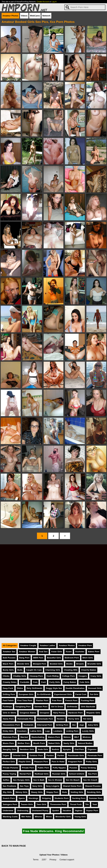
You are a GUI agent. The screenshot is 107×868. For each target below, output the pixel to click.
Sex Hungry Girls (21, 780)
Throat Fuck (76, 804)
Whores (38, 817)
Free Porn (57, 700)
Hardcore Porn (76, 713)
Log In (54, 2)
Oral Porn (79, 749)
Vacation (67, 810)
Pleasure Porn (41, 762)
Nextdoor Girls (27, 749)
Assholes (80, 652)
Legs (47, 731)
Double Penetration (75, 688)
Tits (87, 804)
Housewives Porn (11, 725)
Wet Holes (26, 817)
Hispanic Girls (93, 713)
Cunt (43, 682)
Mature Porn (54, 737)
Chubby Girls (20, 676)
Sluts (64, 792)
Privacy (53, 860)
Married (24, 737)
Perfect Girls (9, 762)
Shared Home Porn (72, 786)
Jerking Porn (62, 725)
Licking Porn (72, 731)
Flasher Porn (42, 700)
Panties (50, 755)
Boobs (70, 664)
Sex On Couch (90, 780)
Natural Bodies (85, 743)
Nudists (56, 749)
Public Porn (43, 768)
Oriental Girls (19, 755)
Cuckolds (25, 682)
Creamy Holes (10, 682)
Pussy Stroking (88, 768)
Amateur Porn (85, 645)
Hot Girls (87, 719)
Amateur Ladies (47, 645)
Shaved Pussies (93, 786)
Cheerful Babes (89, 670)
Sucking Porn (79, 798)
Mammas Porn (10, 737)
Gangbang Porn (23, 707)
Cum (35, 682)
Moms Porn (8, 743)
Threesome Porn (58, 804)
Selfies (6, 780)
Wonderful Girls (63, 817)
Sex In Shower (55, 780)
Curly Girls (55, 682)
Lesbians (58, 731)
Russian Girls (59, 774)
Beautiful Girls (54, 658)
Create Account (43, 2)
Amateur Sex (9, 652)
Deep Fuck (8, 688)
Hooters (61, 719)
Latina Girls (36, 731)
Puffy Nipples (59, 768)
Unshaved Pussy (40, 810)
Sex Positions (10, 786)
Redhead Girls (42, 774)
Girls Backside (88, 707)
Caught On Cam (34, 670)
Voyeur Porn (92, 810)
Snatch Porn (9, 798)
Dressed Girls (95, 688)
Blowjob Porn (40, 664)
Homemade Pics (25, 719)
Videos (24, 16)
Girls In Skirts (9, 713)
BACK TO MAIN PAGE (14, 846)
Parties (61, 755)
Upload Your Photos (49, 855)
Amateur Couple (28, 645)
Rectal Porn (25, 774)
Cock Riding (53, 676)
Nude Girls (43, 749)
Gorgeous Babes (28, 713)
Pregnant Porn (75, 762)
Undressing (23, 810)
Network (46, 16)
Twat (95, 804)
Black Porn (8, 664)
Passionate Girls (76, 755)
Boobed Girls (56, 664)
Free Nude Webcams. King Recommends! (53, 831)
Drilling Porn (9, 694)
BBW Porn (38, 658)
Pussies (73, 768)
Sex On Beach (73, 780)
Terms (36, 860)
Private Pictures (11, 768)
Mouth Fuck (39, 743)
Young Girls (80, 817)
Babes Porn (94, 652)
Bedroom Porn (72, 658)
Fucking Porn (88, 700)
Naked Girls (54, 743)
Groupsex (45, 713)
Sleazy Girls (37, 792)
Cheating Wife (71, 670)
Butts (20, 670)
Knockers (22, 731)
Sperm (22, 798)
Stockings (33, 798)
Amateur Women (27, 652)
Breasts (80, 664)
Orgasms (92, 749)
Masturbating (38, 737)
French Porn (71, 700)
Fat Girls (94, 694)
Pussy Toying (9, 774)
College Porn (69, 676)
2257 (44, 860)
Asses (69, 652)
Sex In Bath (39, 780)
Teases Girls (27, 804)
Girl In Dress (57, 707)
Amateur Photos (10, 16)
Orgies (6, 755)
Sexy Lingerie (53, 786)
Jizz (74, 725)
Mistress (87, 737)
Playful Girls (25, 762)
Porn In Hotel (58, 762)
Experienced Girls (63, 694)
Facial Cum (81, 694)
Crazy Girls (96, 676)
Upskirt (56, 810)
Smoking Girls (94, 792)
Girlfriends (72, 707)
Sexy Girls (37, 786)
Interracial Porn (45, 725)
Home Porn (8, 719)
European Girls (26, 694)
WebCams (35, 16)
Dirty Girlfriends (34, 688)
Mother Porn (24, 743)
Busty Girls (8, 670)
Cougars (83, 676)
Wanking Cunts (10, 817)
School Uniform (77, 774)
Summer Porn (96, 798)
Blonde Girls (23, 664)
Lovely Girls (88, 731)
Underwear (8, 810)
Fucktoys (7, 707)
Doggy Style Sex (54, 688)
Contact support (67, 860)
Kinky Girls (8, 731)
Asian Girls (57, 652)
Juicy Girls (93, 725)
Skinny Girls (21, 792)
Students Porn (62, 798)
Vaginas (79, 810)
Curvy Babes (70, 682)
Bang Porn (24, 658)
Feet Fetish (8, 700)
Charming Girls (53, 670)
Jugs (82, 725)
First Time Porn (25, 700)
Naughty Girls (10, 749)
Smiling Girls (77, 792)
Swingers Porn (10, 804)
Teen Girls (41, 804)
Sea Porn (92, 774)
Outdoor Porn (36, 755)
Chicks (6, 676)
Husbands (29, 725)
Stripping (46, 798)
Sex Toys (24, 786)
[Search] (85, 7)
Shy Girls (7, 792)
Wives (49, 817)
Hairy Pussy (59, 713)
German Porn (41, 707)
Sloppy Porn (52, 792)
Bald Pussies (9, 658)
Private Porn (28, 768)
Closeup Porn (36, 676)
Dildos (20, 688)
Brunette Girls (94, 664)
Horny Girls (74, 719)
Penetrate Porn (95, 755)
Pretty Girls (91, 762)
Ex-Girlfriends (44, 694)
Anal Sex (43, 652)
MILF (77, 737)
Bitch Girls (88, 658)
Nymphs (67, 749)
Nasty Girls (69, 743)
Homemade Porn (45, 719)
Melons (67, 737)
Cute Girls (84, 682)
